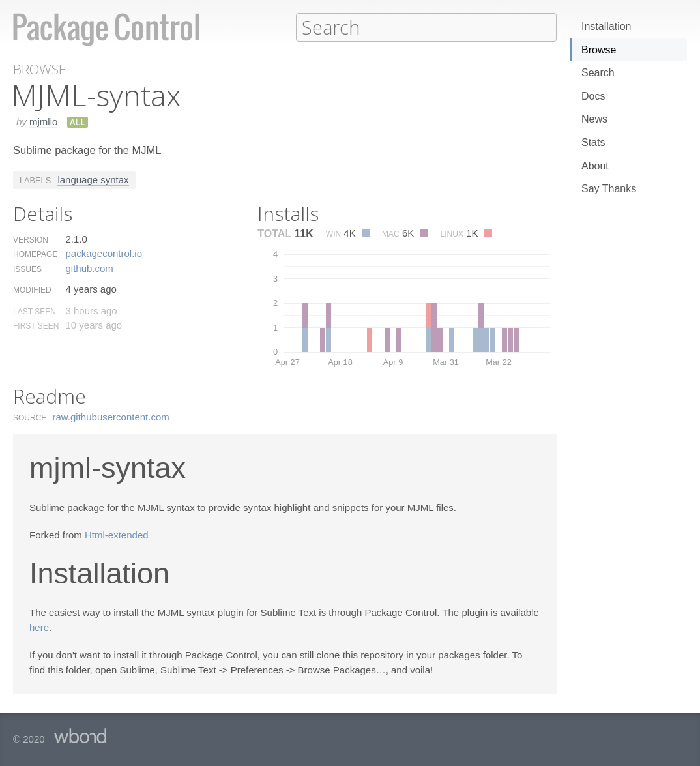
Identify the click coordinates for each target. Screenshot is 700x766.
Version (31, 239)
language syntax (93, 179)
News (594, 119)
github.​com (89, 268)
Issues (27, 269)
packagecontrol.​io (104, 253)
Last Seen (35, 311)
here (39, 627)
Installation (606, 26)
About (595, 166)
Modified (32, 289)
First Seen (36, 325)
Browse (599, 50)
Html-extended (117, 534)
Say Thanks (609, 189)
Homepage (35, 254)
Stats (593, 142)
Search (598, 73)
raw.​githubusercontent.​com (111, 416)
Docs (593, 96)
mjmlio (43, 121)
